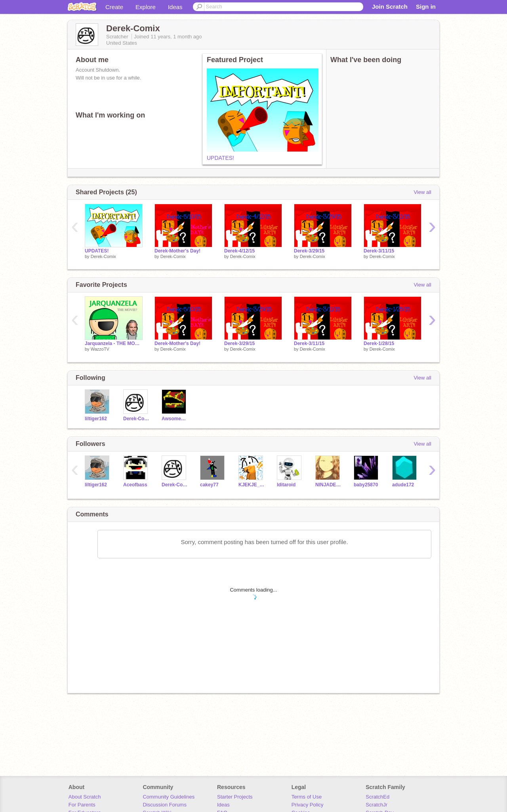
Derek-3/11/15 (379, 251)
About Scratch (85, 797)
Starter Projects (235, 797)
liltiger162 (96, 419)
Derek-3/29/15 (309, 251)
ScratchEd (377, 797)
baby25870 (366, 485)
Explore (146, 7)
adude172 (403, 485)
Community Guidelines (169, 797)
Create (114, 7)
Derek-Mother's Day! (177, 251)
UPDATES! (220, 158)
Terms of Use (307, 797)
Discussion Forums (165, 805)
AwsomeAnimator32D (175, 419)
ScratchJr (376, 805)
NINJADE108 (329, 485)
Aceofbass (135, 485)
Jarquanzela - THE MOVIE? (114, 343)
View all (422, 192)
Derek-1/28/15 (379, 343)
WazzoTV (100, 349)
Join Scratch (390, 7)
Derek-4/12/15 (239, 251)
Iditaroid (286, 485)
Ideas (175, 7)
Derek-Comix (103, 256)
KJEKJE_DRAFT (252, 485)
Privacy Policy (308, 805)
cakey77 (209, 485)
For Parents (82, 805)
